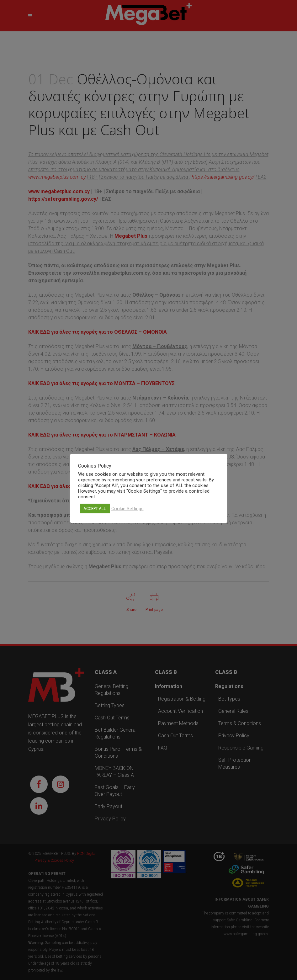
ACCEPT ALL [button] (95, 509)
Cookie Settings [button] (127, 509)
